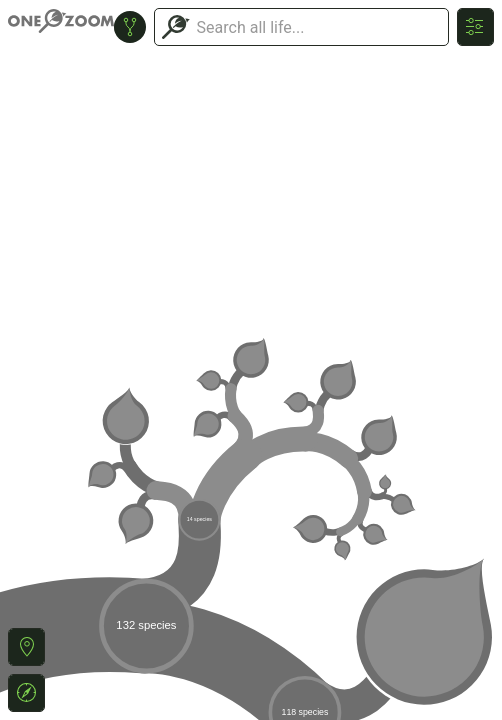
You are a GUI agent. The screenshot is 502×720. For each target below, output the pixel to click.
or (251, 360)
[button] (26, 647)
